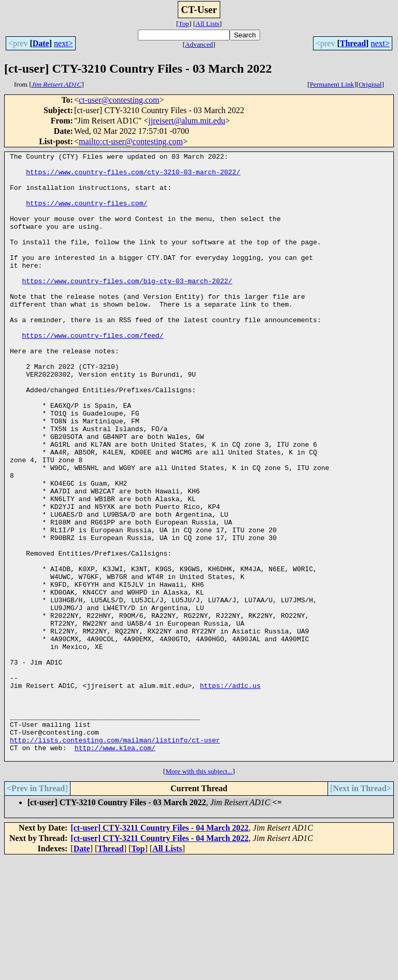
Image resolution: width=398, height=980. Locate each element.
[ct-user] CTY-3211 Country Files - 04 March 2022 (160, 949)
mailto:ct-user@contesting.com (131, 141)
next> (63, 43)
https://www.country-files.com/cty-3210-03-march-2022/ (133, 176)
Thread (353, 43)
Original (370, 84)
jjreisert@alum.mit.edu (187, 121)
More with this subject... (199, 893)
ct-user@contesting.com (119, 100)
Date (41, 43)
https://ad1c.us (230, 793)
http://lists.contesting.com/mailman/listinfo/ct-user (115, 858)
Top (184, 24)
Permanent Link (332, 84)
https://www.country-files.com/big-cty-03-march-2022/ (127, 307)
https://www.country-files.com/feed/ (93, 372)
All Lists (207, 24)
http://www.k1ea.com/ (115, 867)
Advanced (199, 44)
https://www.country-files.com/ (87, 214)
